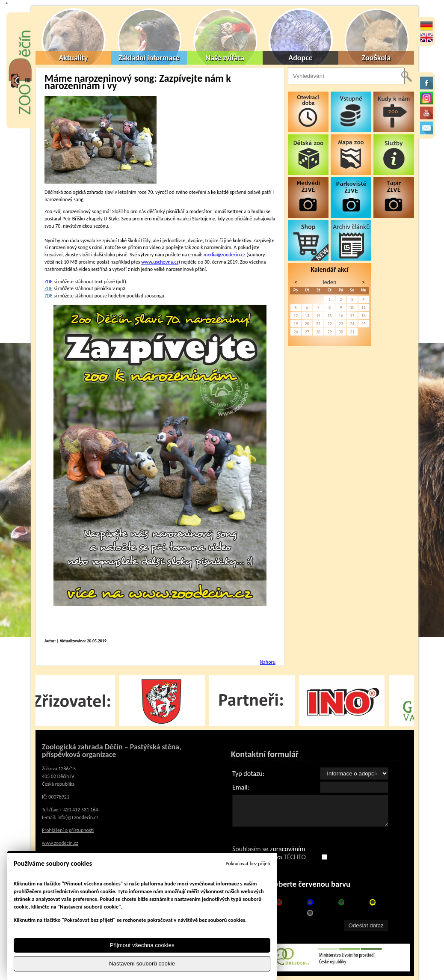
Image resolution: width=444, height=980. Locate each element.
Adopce (300, 58)
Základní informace (149, 58)
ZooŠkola (376, 58)
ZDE (49, 282)
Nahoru (268, 662)
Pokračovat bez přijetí (248, 864)
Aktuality (74, 58)
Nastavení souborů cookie (142, 964)
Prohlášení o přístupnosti (68, 830)
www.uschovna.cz (160, 262)
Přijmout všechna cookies (142, 945)
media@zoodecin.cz (224, 255)
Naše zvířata (225, 58)
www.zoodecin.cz (60, 843)
